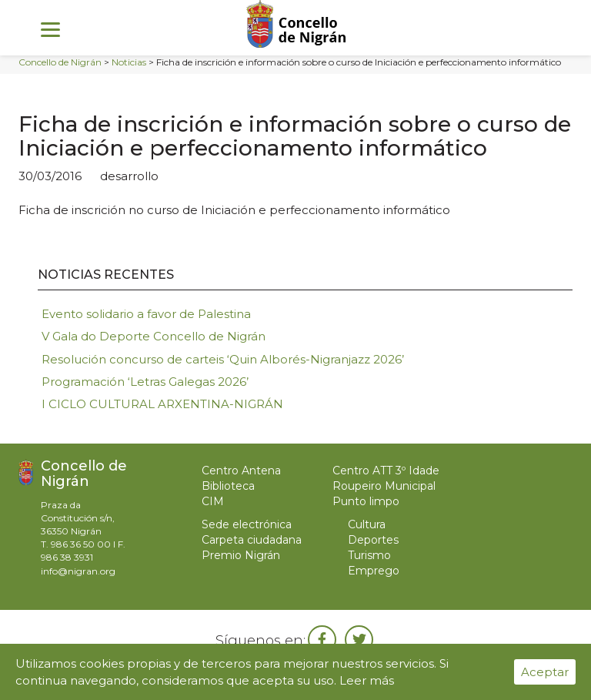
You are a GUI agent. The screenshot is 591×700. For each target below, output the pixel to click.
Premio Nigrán (241, 555)
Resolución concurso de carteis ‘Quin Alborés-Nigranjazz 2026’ (223, 359)
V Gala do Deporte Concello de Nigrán (154, 336)
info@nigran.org (78, 571)
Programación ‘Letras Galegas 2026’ (145, 382)
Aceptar (545, 672)
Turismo (369, 555)
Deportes (373, 540)
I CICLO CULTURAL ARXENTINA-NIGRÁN (162, 404)
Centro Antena (241, 471)
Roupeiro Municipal (384, 486)
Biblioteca (228, 486)
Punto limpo (366, 501)
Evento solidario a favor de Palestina (146, 314)
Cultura (367, 524)
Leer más (367, 680)
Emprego (374, 571)
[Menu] (50, 29)
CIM (213, 501)
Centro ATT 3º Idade (386, 471)
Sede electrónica (247, 524)
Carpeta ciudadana (252, 540)
